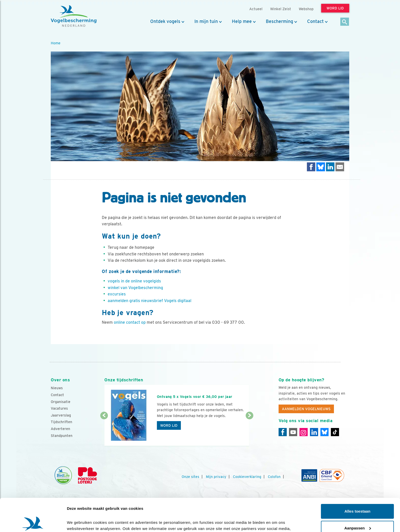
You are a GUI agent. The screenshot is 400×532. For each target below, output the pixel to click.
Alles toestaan (357, 478)
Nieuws (57, 388)
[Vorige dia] (104, 431)
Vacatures (59, 408)
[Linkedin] (314, 432)
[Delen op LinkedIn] (330, 167)
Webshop (306, 9)
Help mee (242, 21)
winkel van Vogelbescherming (135, 288)
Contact (315, 21)
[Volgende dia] (249, 431)
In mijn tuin (206, 21)
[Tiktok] (335, 432)
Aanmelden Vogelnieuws (306, 409)
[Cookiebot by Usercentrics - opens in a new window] (33, 522)
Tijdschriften (61, 422)
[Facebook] (283, 432)
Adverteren (60, 429)
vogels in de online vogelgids (134, 281)
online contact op (130, 322)
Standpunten (62, 436)
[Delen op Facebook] (311, 167)
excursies (117, 294)
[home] (74, 16)
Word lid (169, 425)
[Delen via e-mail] (340, 167)
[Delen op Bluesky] (321, 167)
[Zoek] (345, 22)
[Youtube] (293, 432)
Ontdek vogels (165, 21)
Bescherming (279, 21)
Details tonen (79, 522)
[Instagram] (304, 432)
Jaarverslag (61, 415)
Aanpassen (358, 495)
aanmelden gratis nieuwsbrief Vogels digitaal (149, 301)
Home (56, 43)
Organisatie (61, 402)
